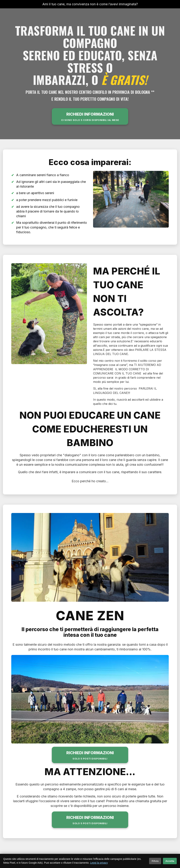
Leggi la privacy (99, 863)
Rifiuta (155, 861)
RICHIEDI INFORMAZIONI (90, 117)
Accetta (170, 861)
